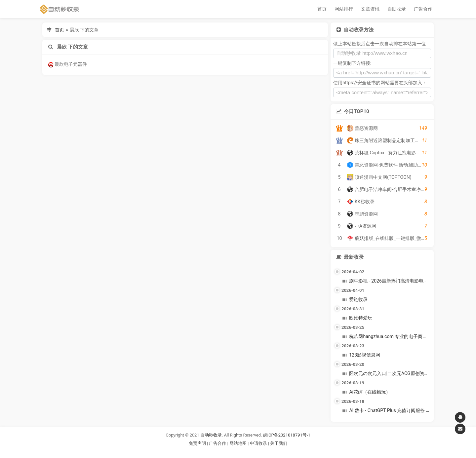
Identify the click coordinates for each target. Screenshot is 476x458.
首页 (322, 9)
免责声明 (197, 443)
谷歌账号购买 (247, 451)
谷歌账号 (224, 451)
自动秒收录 (211, 435)
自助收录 (397, 9)
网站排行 (344, 9)
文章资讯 (370, 9)
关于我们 (279, 443)
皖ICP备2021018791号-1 (287, 435)
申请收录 (258, 443)
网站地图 (238, 443)
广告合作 (423, 9)
